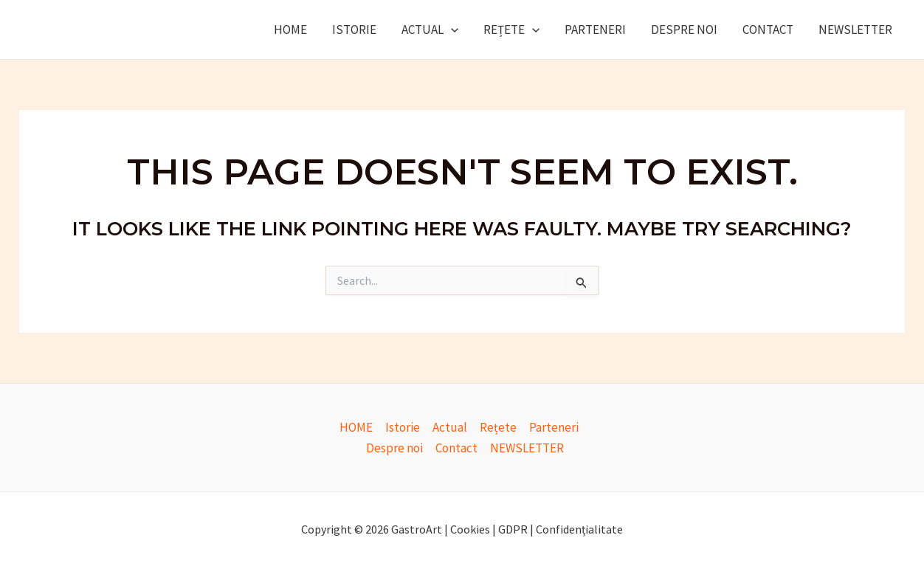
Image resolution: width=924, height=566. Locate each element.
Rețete (511, 30)
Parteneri (595, 30)
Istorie (354, 30)
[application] (451, 30)
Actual (430, 30)
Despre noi (684, 30)
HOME (290, 30)
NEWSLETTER (855, 30)
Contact (768, 30)
